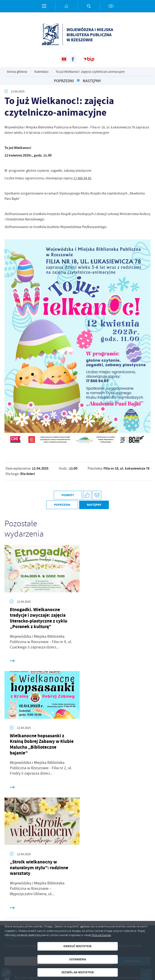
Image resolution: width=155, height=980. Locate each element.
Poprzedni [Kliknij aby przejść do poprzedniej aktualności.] (64, 81)
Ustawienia (78, 959)
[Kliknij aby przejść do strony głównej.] (66, 6)
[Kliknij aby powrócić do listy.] (78, 81)
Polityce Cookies (101, 935)
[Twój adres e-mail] (59, 831)
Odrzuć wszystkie (77, 946)
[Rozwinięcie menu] (77, 873)
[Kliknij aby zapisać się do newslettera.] (132, 831)
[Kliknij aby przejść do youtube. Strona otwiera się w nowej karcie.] (64, 59)
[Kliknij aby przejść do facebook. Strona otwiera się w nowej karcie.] (73, 59)
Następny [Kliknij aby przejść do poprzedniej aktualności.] (92, 81)
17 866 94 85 (82, 178)
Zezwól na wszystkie (78, 972)
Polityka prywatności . (99, 856)
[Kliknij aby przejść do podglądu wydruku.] (97, 495)
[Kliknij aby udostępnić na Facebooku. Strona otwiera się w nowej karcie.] (87, 495)
